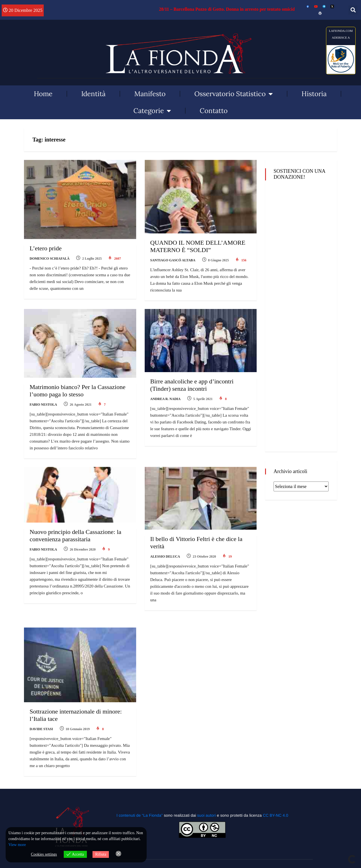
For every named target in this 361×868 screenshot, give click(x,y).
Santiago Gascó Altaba (173, 260)
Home (43, 94)
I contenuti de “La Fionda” (140, 815)
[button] (353, 10)
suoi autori (207, 815)
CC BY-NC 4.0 (276, 815)
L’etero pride (46, 248)
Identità (93, 94)
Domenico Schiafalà (49, 259)
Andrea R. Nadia (166, 399)
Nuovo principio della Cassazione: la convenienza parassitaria (75, 535)
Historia (314, 94)
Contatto (214, 111)
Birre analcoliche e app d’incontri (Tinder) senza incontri (192, 385)
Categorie (152, 111)
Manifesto (150, 94)
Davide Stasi (41, 729)
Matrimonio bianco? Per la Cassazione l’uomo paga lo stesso (78, 391)
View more (17, 845)
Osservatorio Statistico (234, 94)
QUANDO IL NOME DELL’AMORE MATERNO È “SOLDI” (198, 246)
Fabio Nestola (43, 405)
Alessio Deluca (165, 556)
